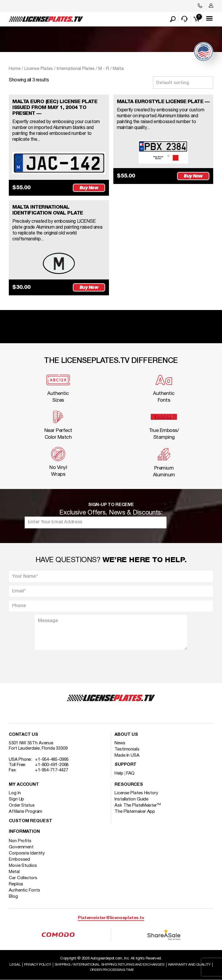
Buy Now (89, 188)
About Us (126, 735)
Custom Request (31, 821)
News (120, 743)
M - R (104, 69)
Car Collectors (23, 878)
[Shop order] (183, 83)
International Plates (76, 69)
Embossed (19, 860)
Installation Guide (131, 799)
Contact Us (23, 735)
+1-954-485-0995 (52, 760)
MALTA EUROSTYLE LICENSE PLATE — (163, 102)
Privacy (37, 965)
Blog (13, 897)
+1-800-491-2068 (52, 765)
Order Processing (112, 970)
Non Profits (20, 841)
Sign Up (16, 799)
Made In (127, 755)
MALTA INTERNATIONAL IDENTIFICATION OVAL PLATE (48, 210)
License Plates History (136, 793)
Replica (16, 884)
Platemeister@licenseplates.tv (111, 918)
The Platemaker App (135, 812)
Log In (15, 793)
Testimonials (127, 749)
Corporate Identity (27, 853)
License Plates (39, 69)
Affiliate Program (26, 812)
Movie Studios (23, 866)
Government (21, 847)
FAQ (131, 773)
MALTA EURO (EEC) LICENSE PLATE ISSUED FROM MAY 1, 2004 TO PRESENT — (55, 108)
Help (119, 773)
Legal (15, 965)
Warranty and (189, 965)
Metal (14, 872)
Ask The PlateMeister (138, 805)
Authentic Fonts (25, 890)
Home (15, 69)
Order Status (22, 805)
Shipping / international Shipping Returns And (110, 965)
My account (24, 785)
